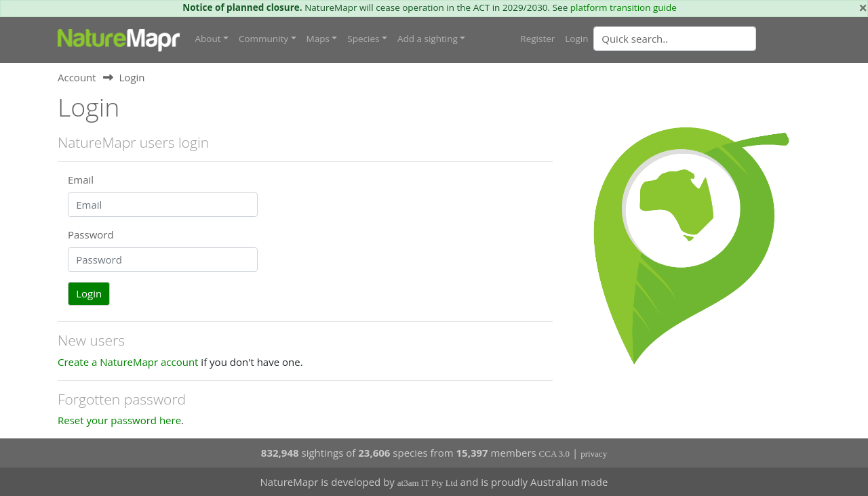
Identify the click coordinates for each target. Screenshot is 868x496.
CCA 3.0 (555, 454)
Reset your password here (119, 420)
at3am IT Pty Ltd (428, 483)
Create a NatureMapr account (128, 362)
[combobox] (702, 39)
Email (81, 180)
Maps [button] (318, 39)
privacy (594, 454)
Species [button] (363, 39)
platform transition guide (624, 7)
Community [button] (263, 39)
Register (537, 39)
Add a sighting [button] (428, 39)
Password (91, 234)
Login (576, 39)
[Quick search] (675, 39)
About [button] (208, 39)
